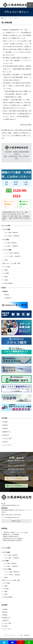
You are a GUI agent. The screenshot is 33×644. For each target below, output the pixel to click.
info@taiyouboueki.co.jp (12, 517)
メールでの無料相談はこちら (9, 204)
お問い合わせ (17, 521)
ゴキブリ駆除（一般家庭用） (12, 236)
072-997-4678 (8, 515)
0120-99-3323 (17, 469)
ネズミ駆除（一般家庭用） (11, 246)
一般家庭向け (8, 298)
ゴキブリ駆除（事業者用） (11, 233)
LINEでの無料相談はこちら (24, 204)
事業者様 (7, 295)
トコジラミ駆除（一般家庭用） (13, 256)
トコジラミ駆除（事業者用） (12, 253)
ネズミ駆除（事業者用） (11, 243)
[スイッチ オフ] (30, 5)
